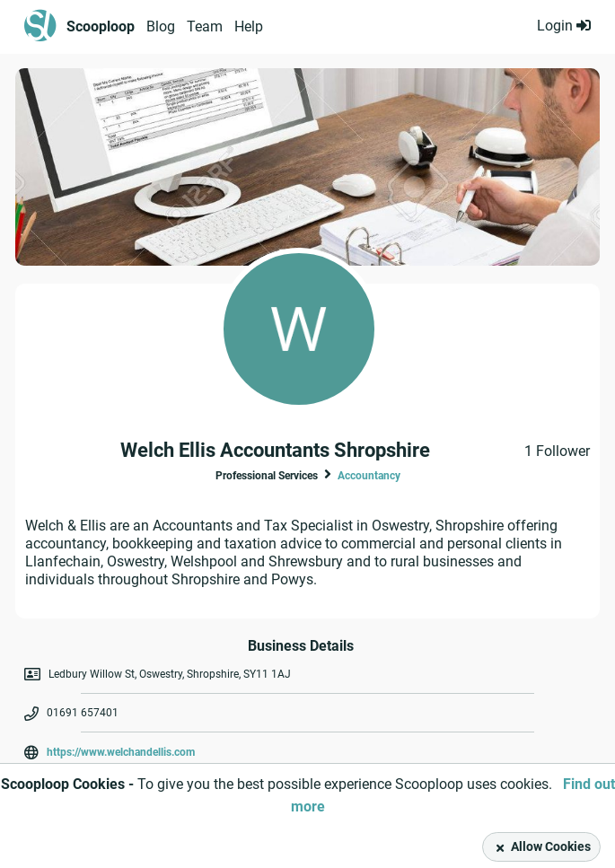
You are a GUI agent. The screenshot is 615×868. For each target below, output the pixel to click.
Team (205, 26)
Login (564, 26)
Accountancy (369, 476)
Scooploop (101, 26)
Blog (161, 26)
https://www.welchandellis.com (121, 752)
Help (249, 26)
